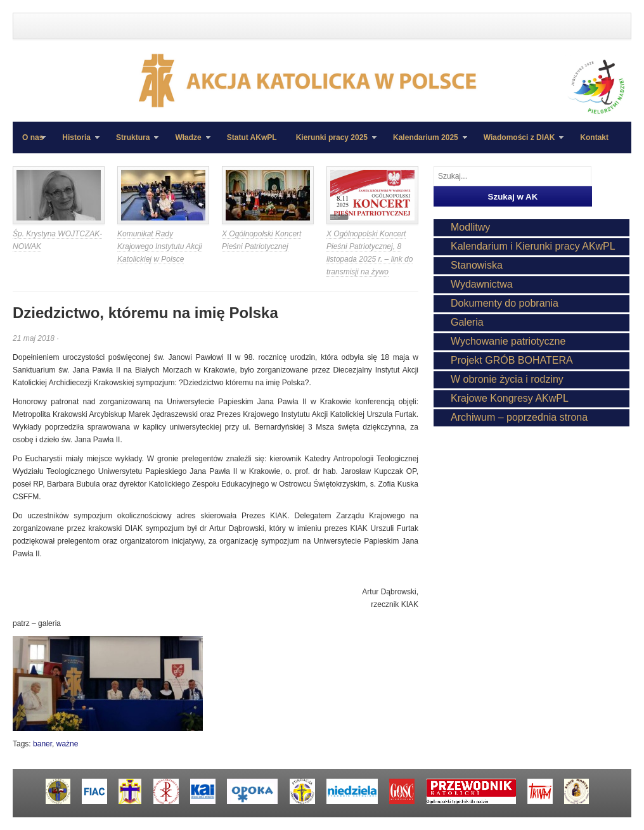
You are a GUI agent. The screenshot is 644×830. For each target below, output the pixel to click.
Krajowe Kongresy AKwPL (510, 398)
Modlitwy (470, 227)
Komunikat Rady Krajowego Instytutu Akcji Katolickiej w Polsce (160, 246)
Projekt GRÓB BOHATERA (512, 360)
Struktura (132, 143)
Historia (76, 143)
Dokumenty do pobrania (505, 303)
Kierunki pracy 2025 (332, 143)
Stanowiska (477, 265)
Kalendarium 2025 (425, 143)
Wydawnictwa (482, 284)
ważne (68, 744)
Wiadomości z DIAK (519, 143)
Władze (188, 143)
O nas (33, 137)
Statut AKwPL (252, 137)
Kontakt (594, 137)
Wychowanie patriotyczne (508, 341)
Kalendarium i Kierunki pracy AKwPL (533, 246)
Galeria (467, 322)
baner (42, 744)
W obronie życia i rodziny (507, 379)
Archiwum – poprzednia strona (519, 417)
